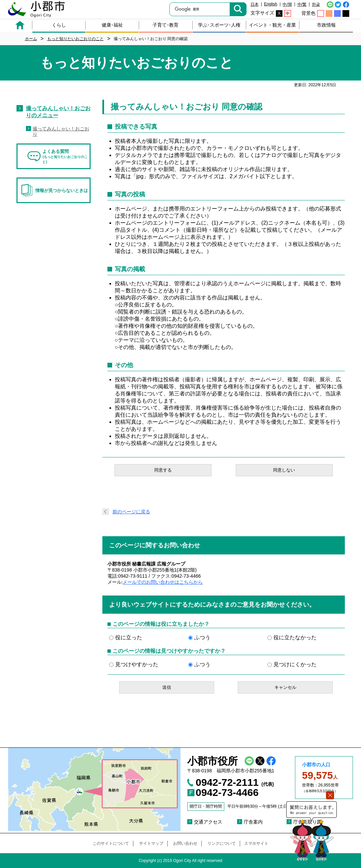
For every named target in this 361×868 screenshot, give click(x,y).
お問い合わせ (185, 843)
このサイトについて (111, 843)
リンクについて (222, 843)
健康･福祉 (112, 25)
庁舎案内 (253, 822)
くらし (59, 25)
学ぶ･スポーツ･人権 (219, 25)
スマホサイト (256, 843)
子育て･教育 (166, 25)
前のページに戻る (131, 512)
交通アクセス (208, 822)
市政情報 (326, 25)
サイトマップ (151, 843)
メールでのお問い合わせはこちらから (163, 582)
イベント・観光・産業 (272, 25)
